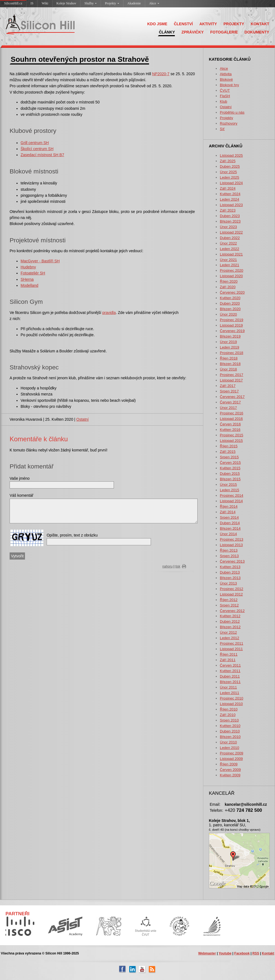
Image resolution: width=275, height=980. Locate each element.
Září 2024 (228, 188)
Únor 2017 (228, 408)
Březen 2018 (230, 364)
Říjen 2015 (229, 446)
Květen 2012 (230, 616)
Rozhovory (229, 123)
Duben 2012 (230, 621)
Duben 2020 (230, 303)
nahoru (168, 566)
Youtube (225, 953)
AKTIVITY (208, 24)
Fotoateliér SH (33, 273)
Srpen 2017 (229, 391)
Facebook (242, 953)
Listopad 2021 (231, 254)
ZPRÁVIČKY (193, 32)
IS (32, 3)
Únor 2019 (228, 342)
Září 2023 (228, 210)
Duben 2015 (230, 474)
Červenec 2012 (232, 611)
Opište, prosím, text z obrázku (72, 535)
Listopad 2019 (231, 325)
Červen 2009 (230, 770)
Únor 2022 (228, 243)
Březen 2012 (230, 627)
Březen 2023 (230, 221)
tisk (178, 566)
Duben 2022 (230, 238)
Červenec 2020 (232, 292)
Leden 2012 (229, 638)
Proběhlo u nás (232, 112)
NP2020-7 (161, 74)
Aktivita (226, 74)
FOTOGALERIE (224, 32)
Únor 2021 (228, 260)
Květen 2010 (230, 726)
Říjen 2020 (229, 281)
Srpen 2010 (229, 720)
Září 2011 (228, 660)
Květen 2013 (230, 567)
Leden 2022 (229, 249)
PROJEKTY (234, 24)
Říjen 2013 (229, 550)
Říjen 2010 (229, 709)
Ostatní (226, 107)
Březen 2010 (230, 737)
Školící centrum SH (37, 149)
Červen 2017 (230, 402)
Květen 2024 (230, 194)
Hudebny (28, 267)
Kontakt (268, 953)
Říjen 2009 (229, 764)
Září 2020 (228, 287)
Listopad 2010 (231, 704)
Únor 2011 (228, 687)
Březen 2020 (230, 309)
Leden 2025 (229, 177)
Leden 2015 (229, 490)
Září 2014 (228, 512)
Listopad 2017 (231, 380)
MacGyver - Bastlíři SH (40, 261)
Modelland (30, 285)
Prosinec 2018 (231, 353)
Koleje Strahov (66, 3)
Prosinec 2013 (231, 539)
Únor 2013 (228, 583)
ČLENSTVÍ (183, 24)
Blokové (226, 79)
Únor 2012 (228, 632)
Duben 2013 (230, 572)
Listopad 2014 (231, 501)
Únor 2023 (228, 227)
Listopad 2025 (231, 155)
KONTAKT (260, 24)
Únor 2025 (228, 172)
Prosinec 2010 (231, 698)
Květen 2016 (230, 430)
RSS (256, 953)
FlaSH (225, 96)
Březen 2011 (230, 682)
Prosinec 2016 (231, 413)
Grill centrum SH (35, 143)
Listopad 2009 (231, 759)
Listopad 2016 (231, 419)
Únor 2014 (228, 534)
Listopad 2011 (231, 649)
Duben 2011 (230, 676)
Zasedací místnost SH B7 (42, 155)
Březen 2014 (230, 528)
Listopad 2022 (231, 232)
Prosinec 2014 (231, 495)
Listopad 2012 (231, 594)
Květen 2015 (230, 468)
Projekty (112, 3)
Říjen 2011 (229, 654)
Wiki (45, 3)
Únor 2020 (228, 314)
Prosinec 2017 (231, 375)
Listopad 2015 (231, 441)
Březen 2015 (230, 479)
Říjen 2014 (229, 506)
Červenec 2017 (232, 397)
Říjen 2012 (229, 600)
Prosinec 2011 (231, 643)
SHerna (27, 279)
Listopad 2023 (231, 205)
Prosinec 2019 (231, 320)
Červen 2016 (230, 424)
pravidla (109, 313)
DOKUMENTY (257, 32)
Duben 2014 (230, 523)
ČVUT (225, 90)
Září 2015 (228, 452)
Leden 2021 (229, 265)
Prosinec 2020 (231, 270)
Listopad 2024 (231, 183)
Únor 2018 (228, 369)
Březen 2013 (230, 578)
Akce (154, 3)
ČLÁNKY (167, 32)
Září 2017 (228, 386)
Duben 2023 (230, 216)
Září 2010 (228, 715)
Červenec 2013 (232, 561)
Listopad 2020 (231, 276)
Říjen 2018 (229, 358)
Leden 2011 (229, 693)
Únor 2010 (228, 742)
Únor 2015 (228, 485)
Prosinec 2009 (231, 753)
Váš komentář (21, 495)
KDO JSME (157, 24)
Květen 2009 (230, 775)
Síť (222, 129)
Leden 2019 (229, 347)
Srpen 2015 (229, 457)
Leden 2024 (229, 199)
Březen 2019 (230, 336)
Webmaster (207, 953)
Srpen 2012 (229, 605)
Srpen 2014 (229, 517)
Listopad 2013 (231, 545)
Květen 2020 (230, 298)
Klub (224, 101)
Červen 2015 (230, 463)
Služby (91, 3)
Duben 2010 (230, 731)
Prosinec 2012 (231, 589)
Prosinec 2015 (231, 435)
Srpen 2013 (229, 556)
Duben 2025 (230, 166)
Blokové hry (229, 85)
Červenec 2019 (232, 331)
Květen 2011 (230, 671)
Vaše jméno (20, 478)
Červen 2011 (230, 665)
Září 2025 (228, 161)
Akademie (134, 3)
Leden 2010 (229, 748)
